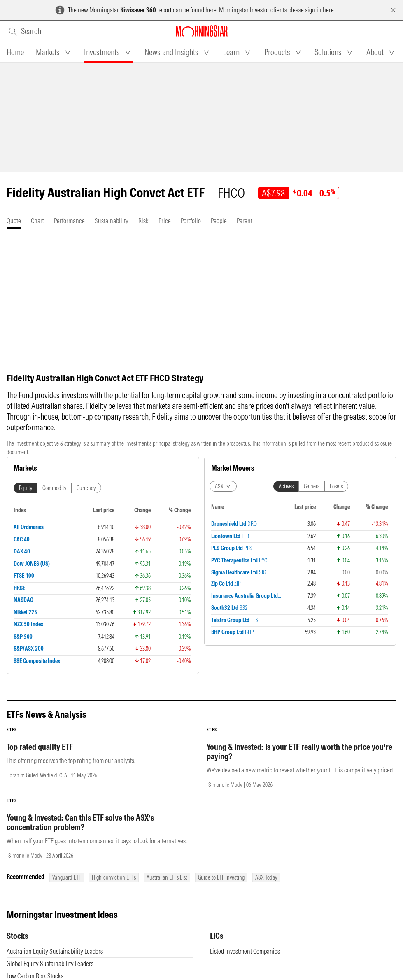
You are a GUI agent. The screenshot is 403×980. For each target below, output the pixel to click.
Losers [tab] (336, 486)
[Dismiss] (393, 10)
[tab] (15, 52)
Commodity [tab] (54, 488)
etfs (12, 730)
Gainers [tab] (312, 486)
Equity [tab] (26, 488)
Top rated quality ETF (40, 747)
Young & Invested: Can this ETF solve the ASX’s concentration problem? (80, 822)
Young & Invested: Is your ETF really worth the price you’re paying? (299, 751)
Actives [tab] (286, 486)
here (211, 10)
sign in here (319, 10)
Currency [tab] (86, 488)
